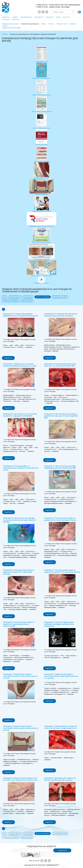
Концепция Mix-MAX (60, 297)
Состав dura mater (42, 137)
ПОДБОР (15, 17)
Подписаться (62, 850)
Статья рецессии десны (42, 252)
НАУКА (58, 17)
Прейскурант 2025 (42, 54)
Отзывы (5, 26)
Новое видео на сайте (41, 282)
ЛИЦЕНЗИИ (50, 17)
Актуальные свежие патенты (42, 235)
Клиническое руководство (30, 24)
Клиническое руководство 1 (41, 71)
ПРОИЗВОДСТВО (26, 17)
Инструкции (28, 297)
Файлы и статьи (62, 24)
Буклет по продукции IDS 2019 (41, 268)
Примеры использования (10, 24)
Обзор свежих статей (41, 171)
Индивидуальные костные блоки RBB (41, 220)
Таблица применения (41, 187)
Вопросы (73, 24)
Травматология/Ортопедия (11, 28)
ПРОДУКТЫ (6, 17)
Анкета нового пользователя (41, 104)
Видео (44, 24)
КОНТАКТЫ (16, 19)
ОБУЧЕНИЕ (6, 19)
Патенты (51, 24)
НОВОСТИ (66, 17)
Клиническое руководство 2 (41, 87)
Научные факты (15, 297)
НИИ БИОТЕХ (39, 17)
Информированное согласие (41, 204)
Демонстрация (27, 301)
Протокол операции (43, 297)
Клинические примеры (42, 154)
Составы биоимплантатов (41, 121)
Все (5, 297)
